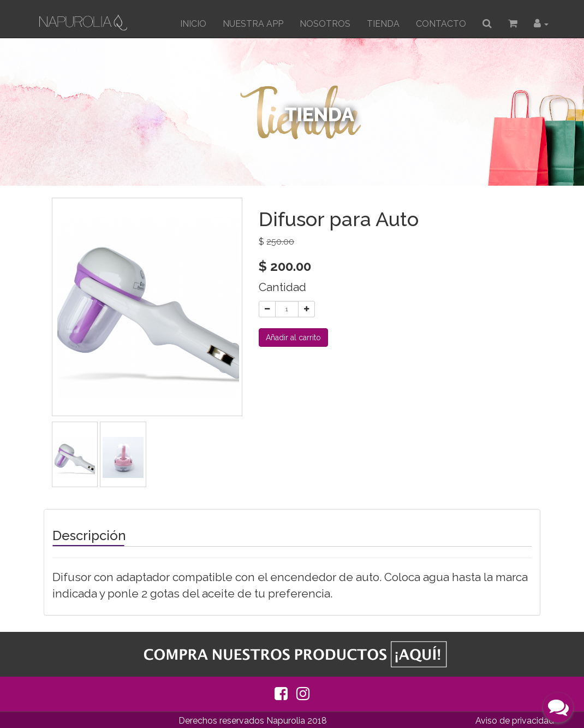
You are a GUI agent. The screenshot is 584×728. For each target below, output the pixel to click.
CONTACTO (441, 24)
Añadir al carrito (293, 338)
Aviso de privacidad (515, 721)
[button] (541, 24)
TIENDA (383, 24)
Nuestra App (253, 24)
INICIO (193, 24)
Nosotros (325, 24)
